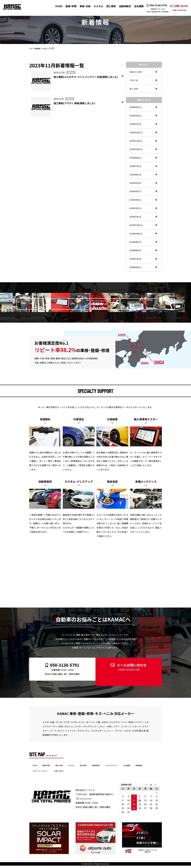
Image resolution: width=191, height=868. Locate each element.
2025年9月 (136, 162)
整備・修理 (69, 6)
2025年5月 (136, 188)
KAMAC (90, 866)
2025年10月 (137, 153)
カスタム (96, 6)
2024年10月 (137, 241)
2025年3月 (136, 206)
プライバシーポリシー (58, 773)
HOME (57, 6)
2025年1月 (136, 224)
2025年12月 (137, 135)
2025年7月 (136, 170)
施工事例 (108, 6)
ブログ (134, 81)
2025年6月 (136, 179)
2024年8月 (136, 259)
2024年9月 (136, 250)
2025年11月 (137, 144)
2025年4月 (136, 197)
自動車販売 (122, 6)
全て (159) (134, 90)
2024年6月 (136, 277)
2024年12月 (137, 232)
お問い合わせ (176, 8)
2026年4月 (136, 109)
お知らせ (136, 72)
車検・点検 (83, 6)
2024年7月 (136, 268)
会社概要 (136, 6)
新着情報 (37, 773)
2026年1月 (136, 126)
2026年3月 (136, 117)
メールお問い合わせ (126, 675)
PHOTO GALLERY (102, 312)
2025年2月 (136, 215)
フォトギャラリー (131, 768)
